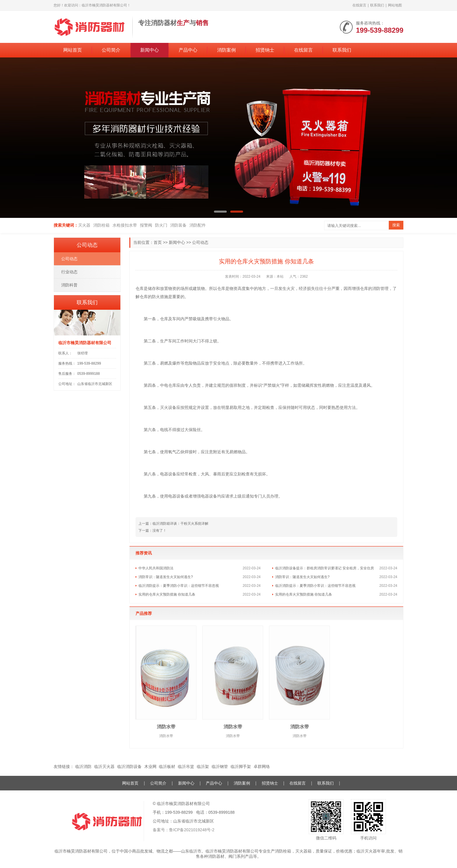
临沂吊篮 (186, 766)
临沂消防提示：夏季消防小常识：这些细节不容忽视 (179, 586)
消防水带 (166, 727)
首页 (158, 242)
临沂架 (203, 766)
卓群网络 (262, 766)
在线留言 (359, 5)
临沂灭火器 (104, 766)
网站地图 (395, 5)
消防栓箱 (101, 225)
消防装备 (178, 225)
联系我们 (377, 5)
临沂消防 (83, 766)
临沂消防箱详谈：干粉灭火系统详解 (180, 524)
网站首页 (73, 50)
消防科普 (69, 285)
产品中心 (188, 50)
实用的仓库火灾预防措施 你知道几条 (167, 594)
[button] (220, 212)
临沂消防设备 (129, 766)
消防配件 (198, 225)
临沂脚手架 (241, 766)
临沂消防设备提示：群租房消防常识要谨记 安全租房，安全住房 (325, 568)
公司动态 (200, 242)
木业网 (150, 766)
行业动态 (69, 272)
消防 (376, 288)
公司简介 (111, 50)
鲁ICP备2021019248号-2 (192, 830)
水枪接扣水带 (125, 225)
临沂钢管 (220, 766)
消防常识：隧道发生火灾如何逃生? (166, 577)
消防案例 (226, 50)
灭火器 (84, 225)
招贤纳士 (265, 50)
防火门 (161, 225)
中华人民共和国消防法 (156, 568)
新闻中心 (150, 50)
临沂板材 (167, 766)
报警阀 (146, 225)
